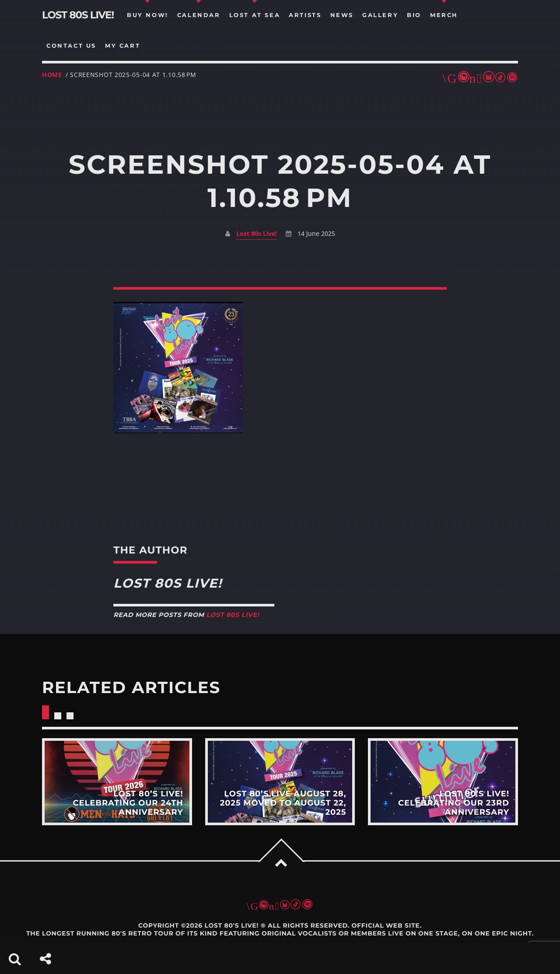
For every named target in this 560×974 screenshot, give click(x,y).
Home (52, 75)
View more (117, 782)
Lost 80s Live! (257, 233)
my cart (122, 46)
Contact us (71, 46)
